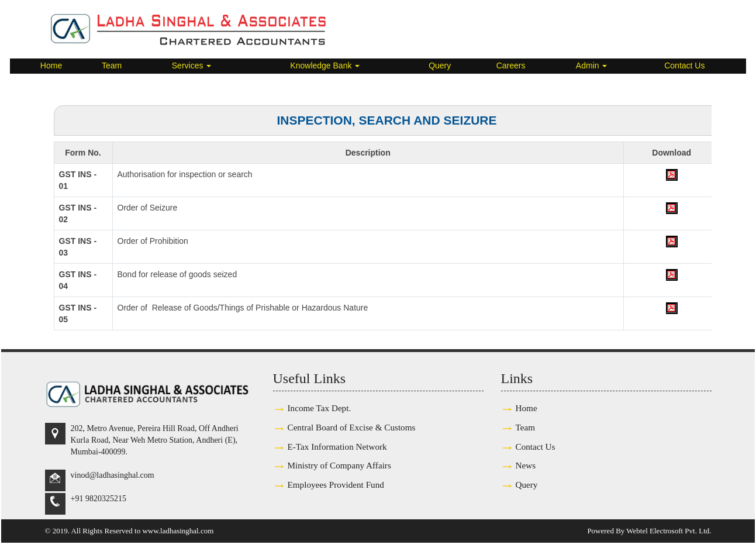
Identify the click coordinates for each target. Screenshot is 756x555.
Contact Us (684, 66)
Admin (592, 66)
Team (112, 66)
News (526, 465)
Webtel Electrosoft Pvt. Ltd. (669, 531)
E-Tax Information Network (337, 447)
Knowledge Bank (325, 66)
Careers (511, 66)
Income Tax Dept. (320, 408)
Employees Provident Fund (336, 485)
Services (192, 66)
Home (51, 66)
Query (440, 66)
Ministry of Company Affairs (339, 465)
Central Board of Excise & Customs (352, 427)
